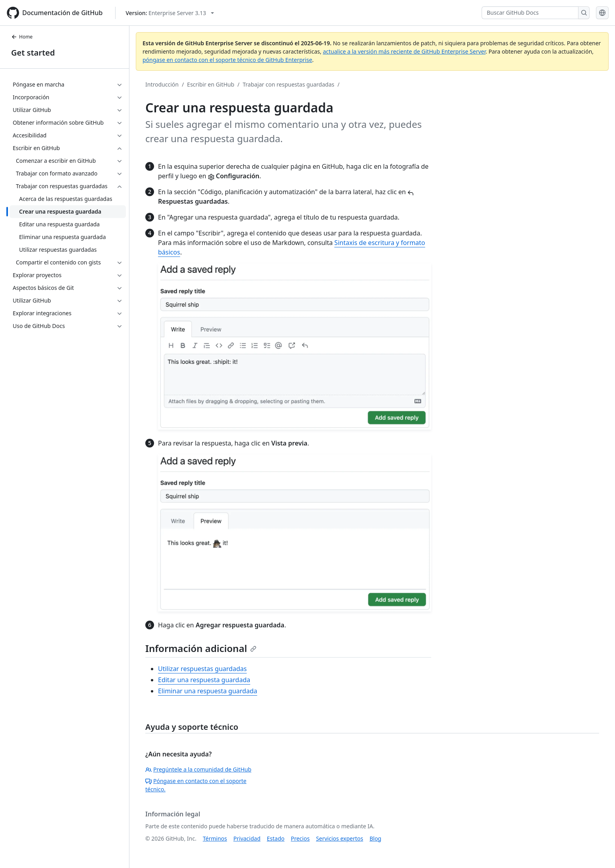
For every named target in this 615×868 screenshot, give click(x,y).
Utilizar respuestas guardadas (202, 669)
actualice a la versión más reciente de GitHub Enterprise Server (404, 51)
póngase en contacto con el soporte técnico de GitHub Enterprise (227, 60)
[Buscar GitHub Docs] (530, 13)
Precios (300, 838)
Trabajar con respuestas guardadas (288, 84)
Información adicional (201, 648)
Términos (215, 838)
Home (22, 37)
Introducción (162, 84)
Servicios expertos (340, 838)
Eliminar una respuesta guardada (208, 691)
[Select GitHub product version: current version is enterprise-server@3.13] (170, 13)
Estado (276, 838)
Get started (33, 53)
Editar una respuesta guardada (204, 680)
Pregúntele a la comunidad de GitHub (198, 769)
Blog (376, 838)
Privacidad (247, 838)
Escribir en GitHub (211, 84)
